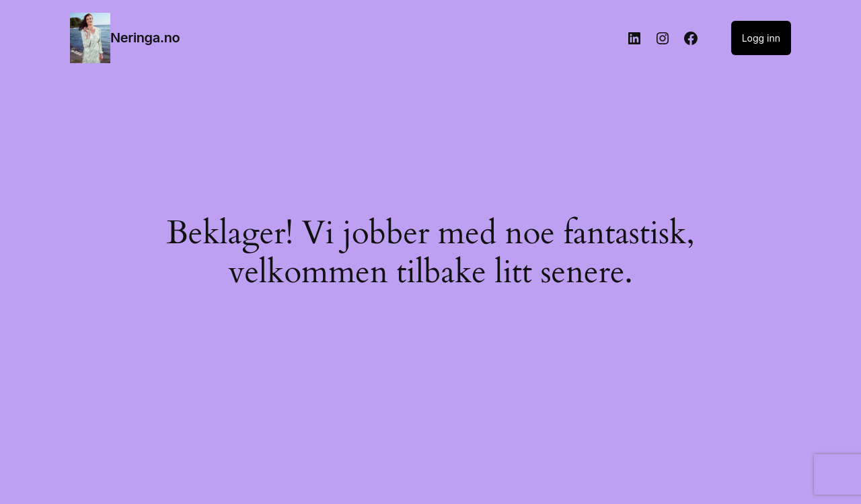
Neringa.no (145, 38)
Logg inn (761, 38)
